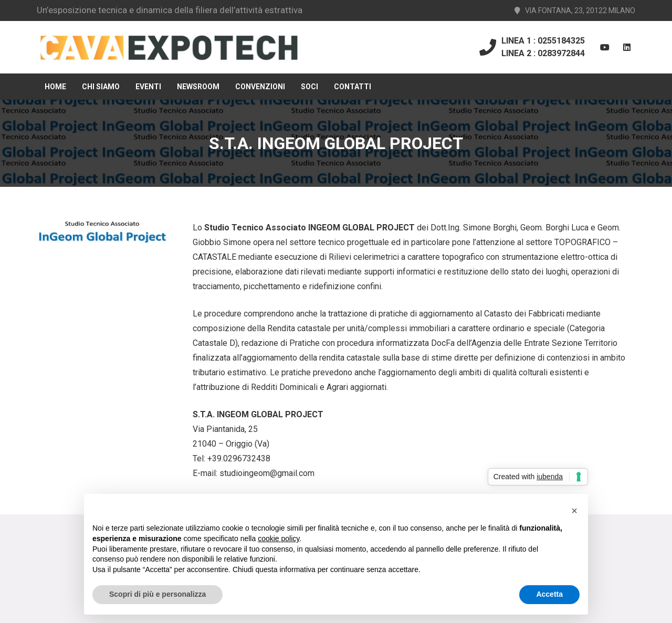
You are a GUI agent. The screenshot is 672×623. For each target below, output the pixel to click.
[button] (574, 511)
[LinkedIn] (627, 47)
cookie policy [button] (279, 538)
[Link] (169, 47)
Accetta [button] (549, 594)
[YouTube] (605, 47)
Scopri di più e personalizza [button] (157, 594)
